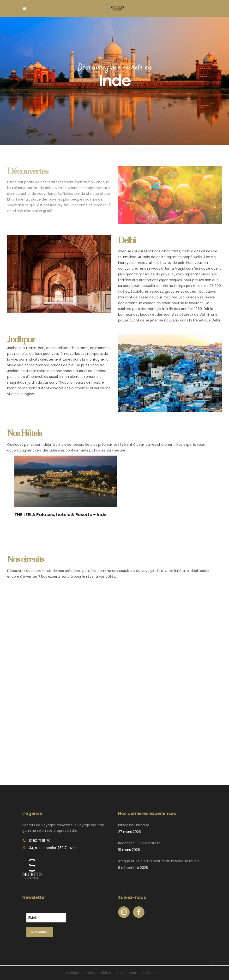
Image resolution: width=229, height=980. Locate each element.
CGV (121, 973)
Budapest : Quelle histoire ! (140, 843)
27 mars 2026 (130, 832)
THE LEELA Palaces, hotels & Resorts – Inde (60, 514)
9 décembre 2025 (133, 868)
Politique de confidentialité (89, 973)
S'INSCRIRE (40, 932)
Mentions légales (144, 973)
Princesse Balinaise (134, 825)
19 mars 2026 (129, 850)
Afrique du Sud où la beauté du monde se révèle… (160, 861)
